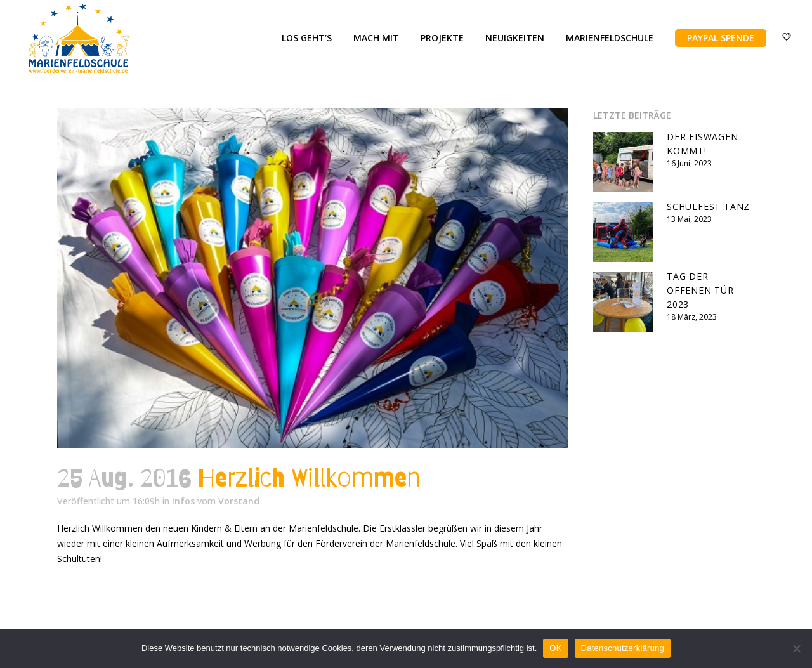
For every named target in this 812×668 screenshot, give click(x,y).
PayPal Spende (713, 38)
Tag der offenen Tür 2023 (700, 290)
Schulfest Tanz (708, 206)
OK (555, 648)
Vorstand (239, 501)
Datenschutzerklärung (623, 648)
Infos (183, 501)
